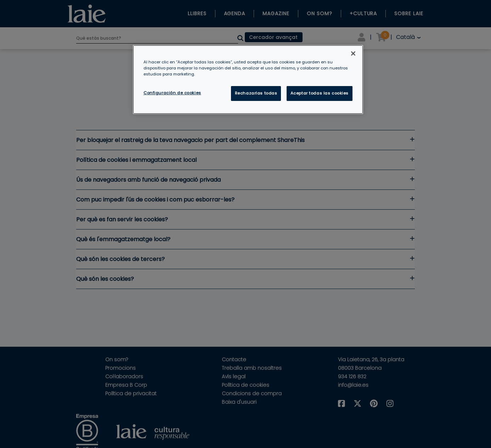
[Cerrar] (353, 53)
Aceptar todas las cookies (320, 93)
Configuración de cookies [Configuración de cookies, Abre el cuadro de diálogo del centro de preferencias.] (172, 93)
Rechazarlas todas (256, 93)
